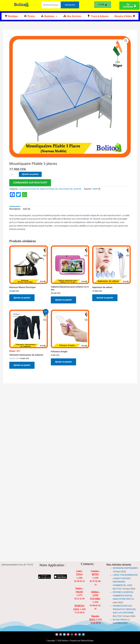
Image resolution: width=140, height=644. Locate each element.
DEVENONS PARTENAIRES (125, 568)
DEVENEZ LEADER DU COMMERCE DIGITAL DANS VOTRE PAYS (123, 596)
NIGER (96, 189)
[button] (49, 16)
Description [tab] (15, 209)
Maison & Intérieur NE (49, 189)
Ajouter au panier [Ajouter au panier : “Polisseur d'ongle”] (63, 362)
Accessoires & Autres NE (29, 189)
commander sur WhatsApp (30, 183)
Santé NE (77, 189)
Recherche (70, 5)
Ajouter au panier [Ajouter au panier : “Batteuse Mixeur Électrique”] (22, 298)
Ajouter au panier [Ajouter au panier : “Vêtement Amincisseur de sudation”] (22, 365)
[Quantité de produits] (13, 174)
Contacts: (88, 564)
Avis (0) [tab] (27, 209)
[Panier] (103, 5)
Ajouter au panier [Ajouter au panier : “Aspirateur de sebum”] (105, 298)
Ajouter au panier (30, 174)
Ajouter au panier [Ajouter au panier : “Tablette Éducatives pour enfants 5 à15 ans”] (63, 300)
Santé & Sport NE (66, 189)
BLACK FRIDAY (120, 620)
